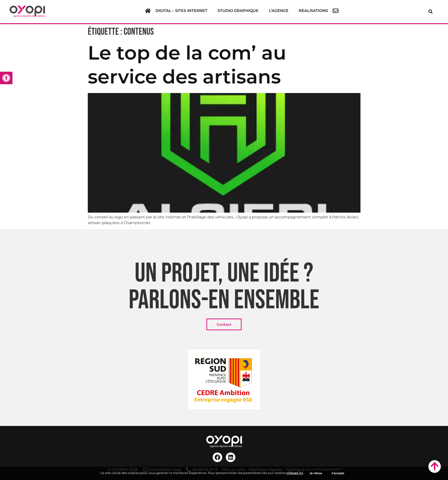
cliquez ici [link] (295, 473)
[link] (6, 78)
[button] (184, 11)
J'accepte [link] (338, 473)
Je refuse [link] (316, 473)
